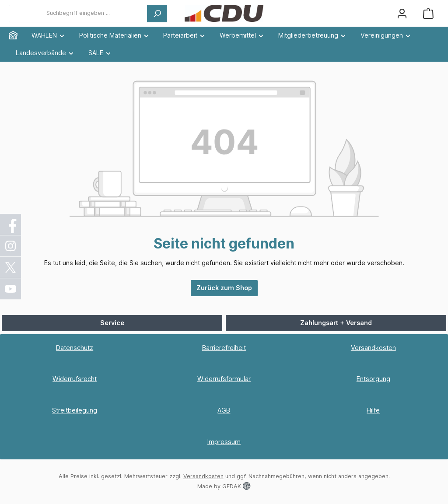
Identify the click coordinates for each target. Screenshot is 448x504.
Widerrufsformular (224, 379)
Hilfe (373, 410)
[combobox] (78, 14)
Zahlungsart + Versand (336, 323)
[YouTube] (11, 289)
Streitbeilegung (75, 410)
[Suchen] (157, 14)
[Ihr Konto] (402, 13)
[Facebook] (11, 224)
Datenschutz (75, 348)
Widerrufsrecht (75, 379)
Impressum (224, 442)
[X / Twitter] (11, 267)
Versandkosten (373, 348)
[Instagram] (11, 246)
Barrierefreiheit (224, 348)
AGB (224, 410)
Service (112, 323)
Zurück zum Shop (224, 288)
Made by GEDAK (224, 486)
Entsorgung (373, 379)
